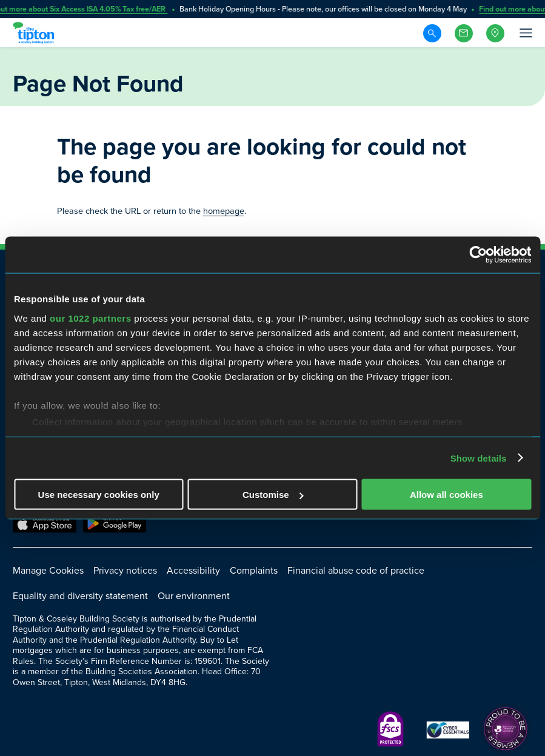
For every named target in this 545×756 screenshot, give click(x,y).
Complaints (254, 570)
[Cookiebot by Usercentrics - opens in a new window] (478, 255)
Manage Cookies (48, 570)
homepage (224, 211)
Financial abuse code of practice (356, 570)
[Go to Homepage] (35, 33)
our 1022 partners (90, 318)
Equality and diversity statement (80, 596)
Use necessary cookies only (99, 495)
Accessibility (193, 570)
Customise (273, 495)
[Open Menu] (525, 33)
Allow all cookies (446, 495)
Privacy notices (125, 570)
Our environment (194, 596)
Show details (479, 458)
